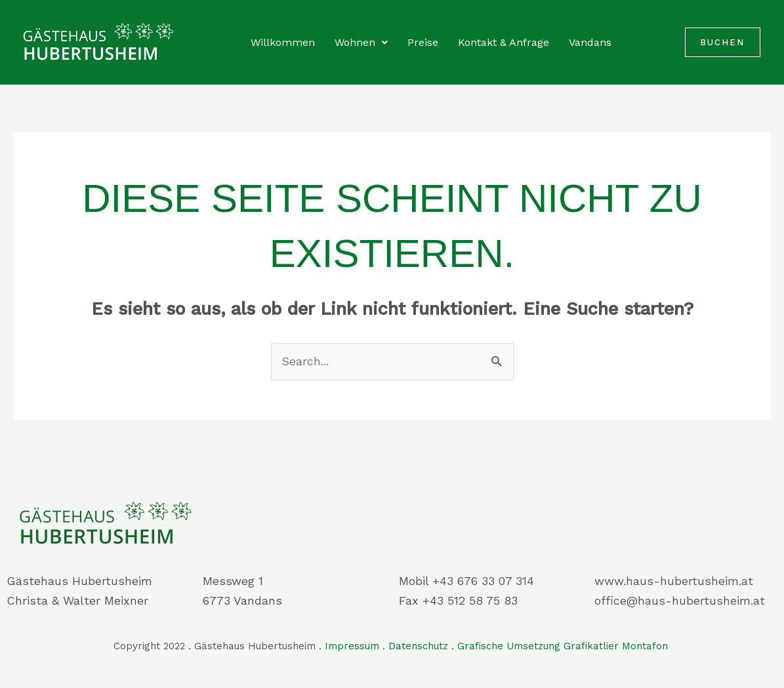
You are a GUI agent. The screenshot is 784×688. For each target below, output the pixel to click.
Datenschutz (418, 646)
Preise (423, 42)
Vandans (590, 42)
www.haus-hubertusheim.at (674, 581)
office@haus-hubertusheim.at (680, 600)
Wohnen (361, 42)
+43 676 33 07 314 (483, 581)
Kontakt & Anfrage (504, 42)
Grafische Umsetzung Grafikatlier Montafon (564, 646)
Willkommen (283, 42)
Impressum (352, 646)
